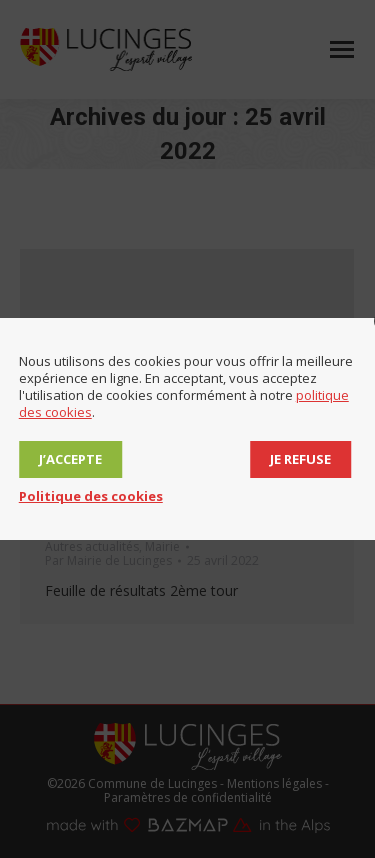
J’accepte (70, 459)
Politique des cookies (91, 496)
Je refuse (300, 459)
